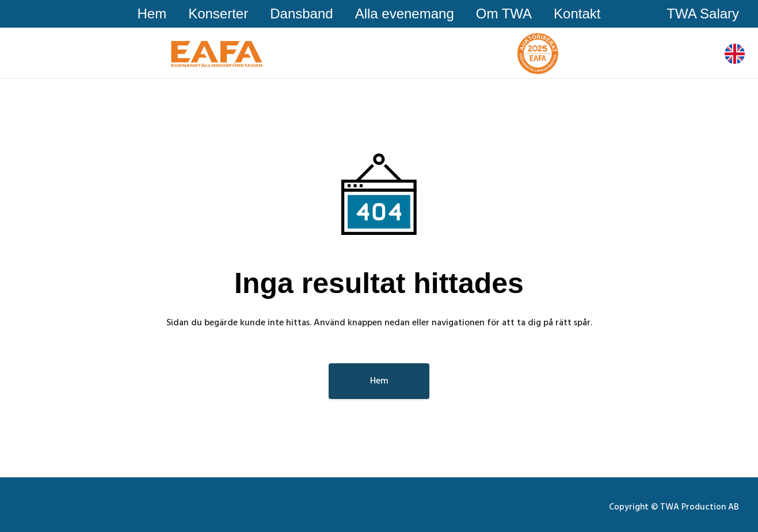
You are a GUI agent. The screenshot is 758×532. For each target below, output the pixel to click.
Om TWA (504, 14)
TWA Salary (703, 14)
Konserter (218, 14)
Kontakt (577, 14)
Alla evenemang (405, 14)
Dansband (301, 14)
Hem (152, 14)
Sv (732, 53)
